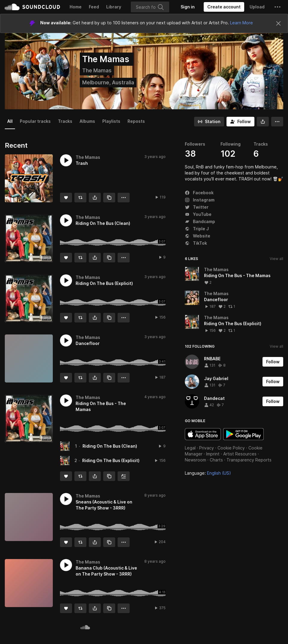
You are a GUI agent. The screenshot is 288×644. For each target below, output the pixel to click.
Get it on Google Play (243, 434)
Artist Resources (240, 454)
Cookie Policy (231, 448)
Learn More (241, 23)
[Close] (278, 23)
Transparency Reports (249, 460)
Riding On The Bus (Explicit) (111, 460)
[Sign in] (188, 7)
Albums (87, 121)
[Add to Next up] (124, 476)
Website (198, 236)
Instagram (200, 200)
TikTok (196, 243)
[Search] (150, 7)
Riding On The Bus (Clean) (110, 446)
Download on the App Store (203, 434)
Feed (94, 7)
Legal (190, 448)
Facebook (199, 193)
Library (114, 7)
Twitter (197, 207)
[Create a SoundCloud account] (224, 7)
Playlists (111, 121)
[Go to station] (209, 122)
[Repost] (80, 198)
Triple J (197, 229)
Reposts (136, 121)
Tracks (65, 121)
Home (76, 7)
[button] (277, 7)
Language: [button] (208, 473)
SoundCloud (32, 7)
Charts (216, 460)
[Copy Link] (109, 198)
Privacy (207, 448)
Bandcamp (200, 221)
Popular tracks (35, 121)
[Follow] (240, 122)
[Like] (66, 198)
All (10, 121)
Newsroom (195, 460)
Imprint (213, 454)
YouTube (198, 214)
